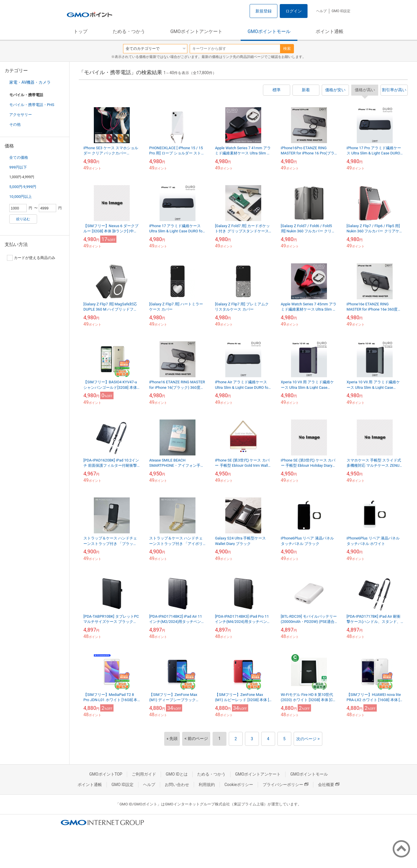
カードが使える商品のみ (31, 258)
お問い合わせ (177, 785)
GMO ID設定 (341, 11)
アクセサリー (21, 115)
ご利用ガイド (144, 774)
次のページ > (308, 739)
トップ (81, 31)
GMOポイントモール (269, 31)
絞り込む (23, 219)
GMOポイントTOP (106, 774)
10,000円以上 (21, 197)
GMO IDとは (177, 774)
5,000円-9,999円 (23, 187)
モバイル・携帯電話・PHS (32, 105)
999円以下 (18, 167)
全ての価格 (19, 157)
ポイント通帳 (330, 31)
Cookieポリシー (239, 785)
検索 (287, 49)
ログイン (294, 11)
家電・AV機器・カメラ (30, 82)
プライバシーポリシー (286, 785)
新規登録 (264, 11)
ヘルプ (321, 11)
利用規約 (207, 785)
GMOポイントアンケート (196, 31)
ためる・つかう (129, 31)
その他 (15, 124)
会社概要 (329, 785)
